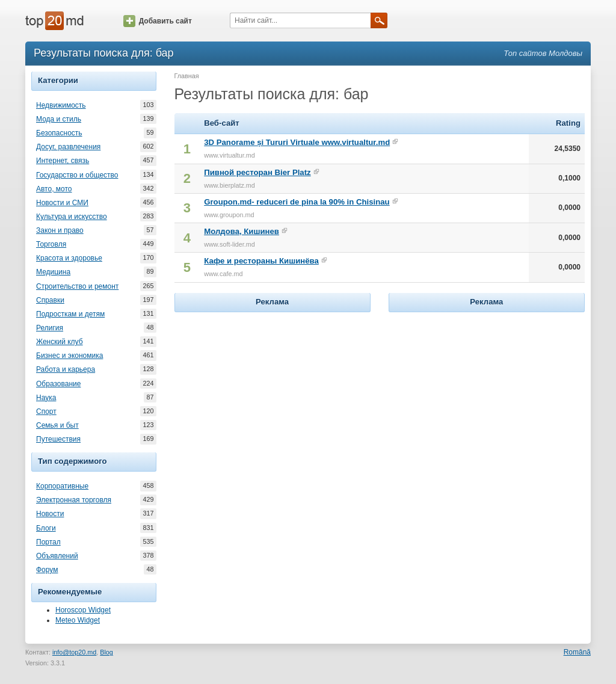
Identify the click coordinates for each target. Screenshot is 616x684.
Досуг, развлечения (68, 147)
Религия (50, 328)
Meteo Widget (78, 620)
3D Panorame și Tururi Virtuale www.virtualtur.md (297, 142)
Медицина (53, 272)
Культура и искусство (72, 217)
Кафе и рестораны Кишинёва (261, 261)
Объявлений (57, 556)
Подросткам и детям (70, 314)
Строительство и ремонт (77, 286)
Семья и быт (57, 425)
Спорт (46, 411)
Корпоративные (62, 486)
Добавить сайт (158, 21)
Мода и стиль (59, 119)
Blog (106, 652)
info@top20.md (74, 652)
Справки (50, 300)
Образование (58, 384)
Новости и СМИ (62, 203)
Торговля (51, 244)
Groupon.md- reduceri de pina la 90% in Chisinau (297, 202)
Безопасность (59, 133)
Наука (46, 398)
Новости (50, 514)
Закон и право (60, 230)
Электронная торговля (74, 500)
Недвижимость (61, 105)
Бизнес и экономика (69, 356)
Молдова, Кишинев (242, 231)
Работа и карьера (66, 369)
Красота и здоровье (69, 258)
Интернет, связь (63, 161)
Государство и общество (77, 175)
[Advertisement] (273, 390)
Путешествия (58, 439)
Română (577, 652)
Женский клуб (60, 342)
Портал (48, 542)
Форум (47, 570)
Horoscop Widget (83, 610)
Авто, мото (54, 189)
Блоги (46, 528)
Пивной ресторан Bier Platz (257, 172)
